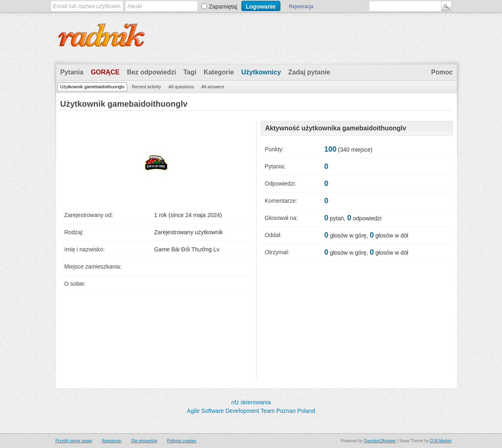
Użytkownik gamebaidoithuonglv (92, 87)
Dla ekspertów (144, 441)
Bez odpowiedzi (151, 72)
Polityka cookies (182, 441)
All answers (213, 87)
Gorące (105, 72)
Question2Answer (380, 441)
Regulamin (112, 441)
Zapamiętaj (223, 7)
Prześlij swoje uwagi (74, 441)
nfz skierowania (251, 402)
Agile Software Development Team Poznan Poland (251, 411)
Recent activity (146, 87)
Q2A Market (441, 441)
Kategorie (219, 72)
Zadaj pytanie (309, 72)
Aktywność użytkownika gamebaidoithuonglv (336, 128)
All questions (181, 87)
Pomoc (442, 72)
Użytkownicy (261, 72)
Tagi (190, 72)
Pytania (72, 72)
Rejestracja (301, 7)
